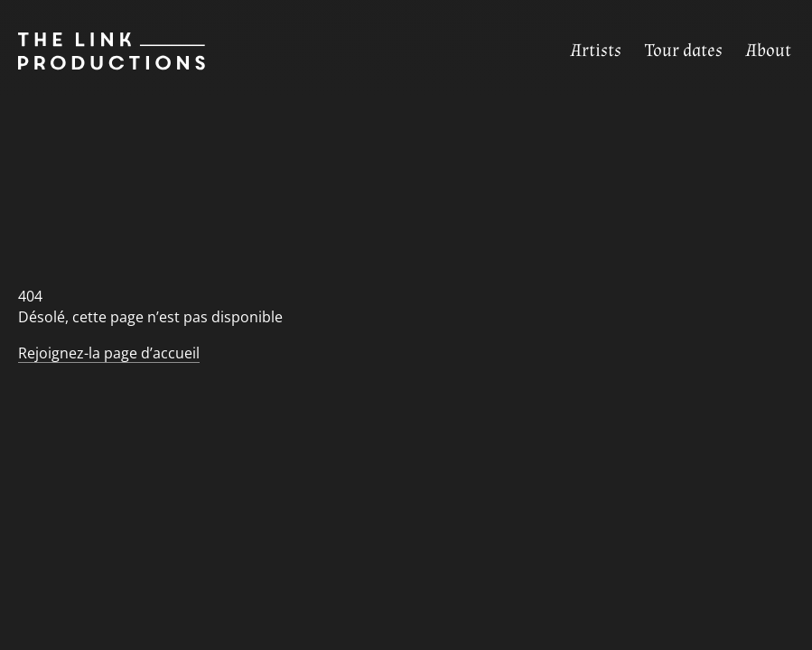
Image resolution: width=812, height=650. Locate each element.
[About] (769, 51)
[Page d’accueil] (103, 51)
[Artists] (596, 51)
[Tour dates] (684, 51)
